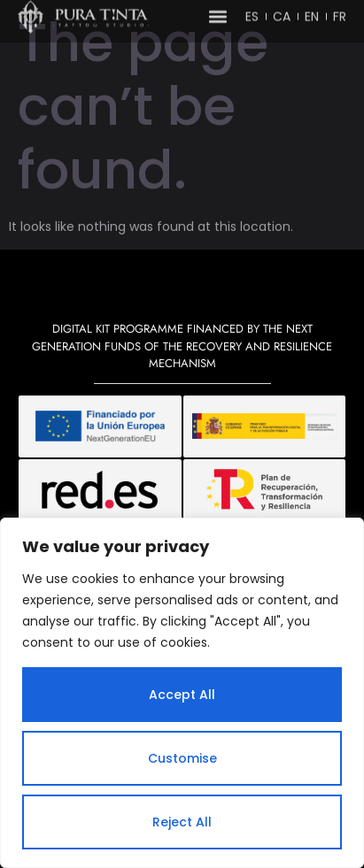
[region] (182, 693)
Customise (182, 758)
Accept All (182, 695)
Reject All (182, 822)
